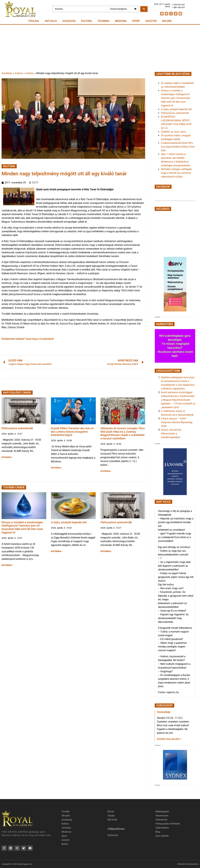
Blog (158, 832)
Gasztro (151, 21)
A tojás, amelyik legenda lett (69, 522)
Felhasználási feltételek (168, 824)
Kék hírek (112, 820)
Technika (104, 21)
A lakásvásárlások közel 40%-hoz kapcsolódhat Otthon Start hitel (178, 147)
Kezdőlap (7, 73)
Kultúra (87, 21)
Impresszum (162, 816)
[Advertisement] (100, 48)
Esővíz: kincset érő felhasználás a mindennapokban (171, 434)
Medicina (121, 21)
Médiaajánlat (162, 812)
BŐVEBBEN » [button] (7, 457)
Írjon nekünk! (162, 836)
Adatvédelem (162, 828)
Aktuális (51, 21)
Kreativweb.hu (192, 864)
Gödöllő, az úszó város (173, 132)
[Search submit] (144, 9)
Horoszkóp (164, 712)
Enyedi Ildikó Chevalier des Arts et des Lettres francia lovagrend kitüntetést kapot (72, 432)
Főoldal (34, 21)
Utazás (111, 816)
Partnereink (161, 820)
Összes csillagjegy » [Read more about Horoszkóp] (169, 739)
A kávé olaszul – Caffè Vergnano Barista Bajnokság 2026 (177, 422)
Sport (136, 21)
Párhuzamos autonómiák (17, 428)
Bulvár (167, 21)
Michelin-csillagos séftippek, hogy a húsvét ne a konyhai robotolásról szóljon (176, 173)
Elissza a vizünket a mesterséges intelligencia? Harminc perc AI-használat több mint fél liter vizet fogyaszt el (22, 527)
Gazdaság (69, 21)
